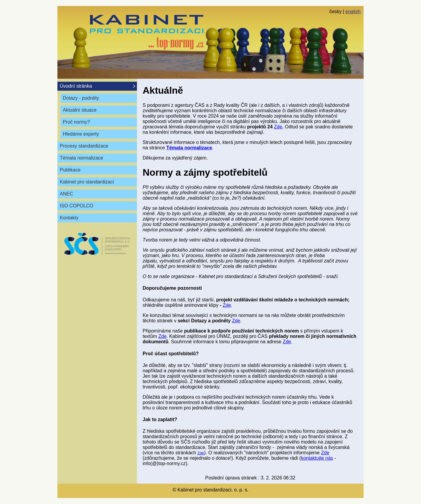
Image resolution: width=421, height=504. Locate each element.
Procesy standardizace (84, 146)
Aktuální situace (80, 110)
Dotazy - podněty (81, 98)
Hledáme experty (81, 134)
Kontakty (69, 218)
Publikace (70, 170)
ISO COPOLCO (77, 206)
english (353, 12)
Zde (278, 127)
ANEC (66, 194)
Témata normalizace (81, 158)
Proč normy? (76, 122)
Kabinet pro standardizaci (87, 182)
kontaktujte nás (317, 458)
